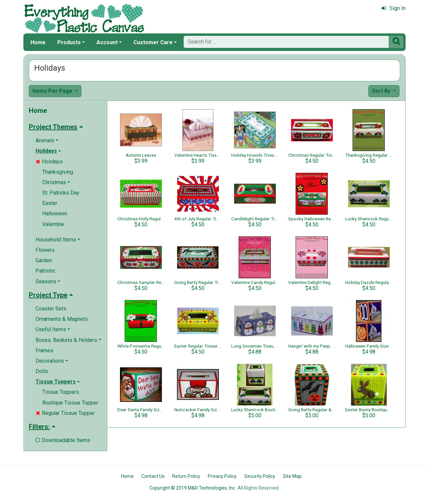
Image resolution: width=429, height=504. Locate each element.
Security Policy (260, 476)
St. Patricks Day (61, 193)
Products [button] (69, 42)
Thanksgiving (58, 172)
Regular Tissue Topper (65, 413)
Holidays (49, 162)
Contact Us (153, 476)
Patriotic (45, 271)
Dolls (42, 371)
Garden (44, 260)
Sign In (393, 8)
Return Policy (186, 476)
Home (38, 42)
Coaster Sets (51, 309)
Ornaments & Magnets (62, 319)
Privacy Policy (222, 476)
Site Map (292, 476)
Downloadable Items (63, 440)
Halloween (55, 213)
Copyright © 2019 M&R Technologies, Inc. (193, 488)
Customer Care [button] (153, 42)
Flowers (45, 250)
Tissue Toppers (61, 392)
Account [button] (107, 42)
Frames (44, 350)
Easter (50, 203)
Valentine (53, 224)
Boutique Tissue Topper (70, 403)
